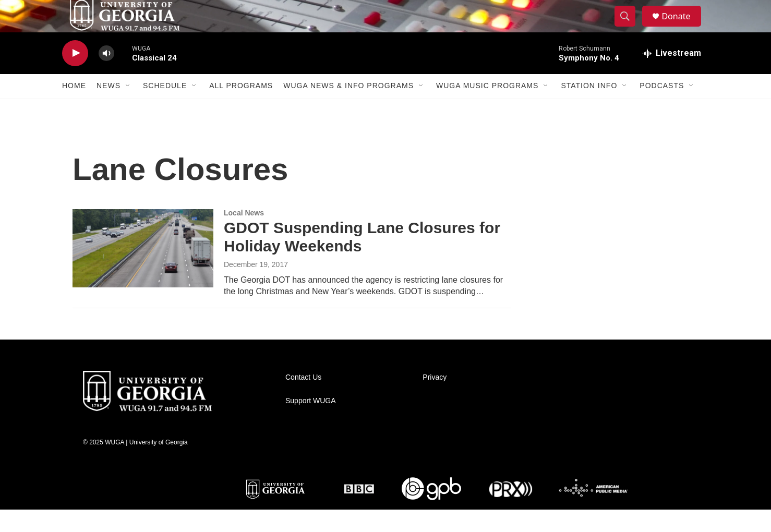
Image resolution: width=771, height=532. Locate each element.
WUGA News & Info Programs (348, 108)
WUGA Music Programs (487, 108)
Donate (682, 27)
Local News (244, 235)
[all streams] (672, 76)
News (109, 108)
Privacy (435, 400)
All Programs (241, 108)
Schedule (165, 108)
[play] (75, 76)
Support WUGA (310, 423)
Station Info (589, 108)
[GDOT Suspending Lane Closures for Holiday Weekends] (143, 271)
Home (74, 108)
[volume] (106, 76)
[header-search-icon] (630, 28)
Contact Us (303, 400)
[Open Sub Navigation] (128, 108)
